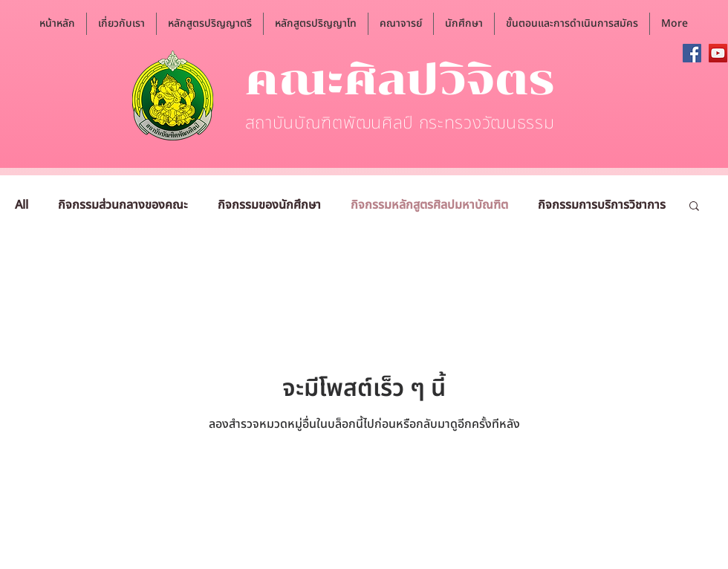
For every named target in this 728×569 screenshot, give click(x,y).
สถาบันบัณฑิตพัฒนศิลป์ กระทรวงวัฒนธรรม (400, 123)
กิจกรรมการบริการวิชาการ (602, 205)
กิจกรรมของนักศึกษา (269, 205)
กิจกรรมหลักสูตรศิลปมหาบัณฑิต (429, 205)
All (22, 205)
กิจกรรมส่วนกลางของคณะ (123, 205)
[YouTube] (718, 53)
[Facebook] (692, 53)
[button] (121, 24)
